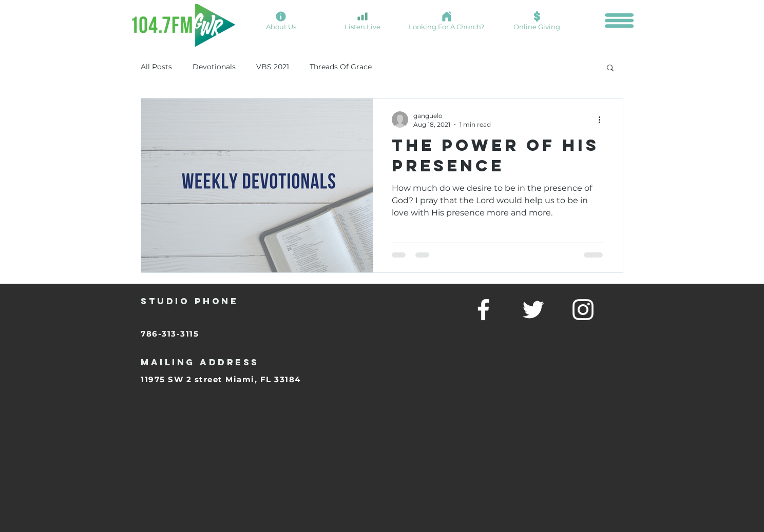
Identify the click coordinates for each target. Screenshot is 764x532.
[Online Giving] (537, 21)
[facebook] (483, 310)
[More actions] (603, 120)
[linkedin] (583, 310)
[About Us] (281, 21)
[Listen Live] (362, 21)
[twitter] (533, 310)
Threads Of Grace (341, 67)
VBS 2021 (273, 67)
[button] (619, 21)
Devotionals (214, 67)
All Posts (156, 67)
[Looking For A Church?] (446, 21)
